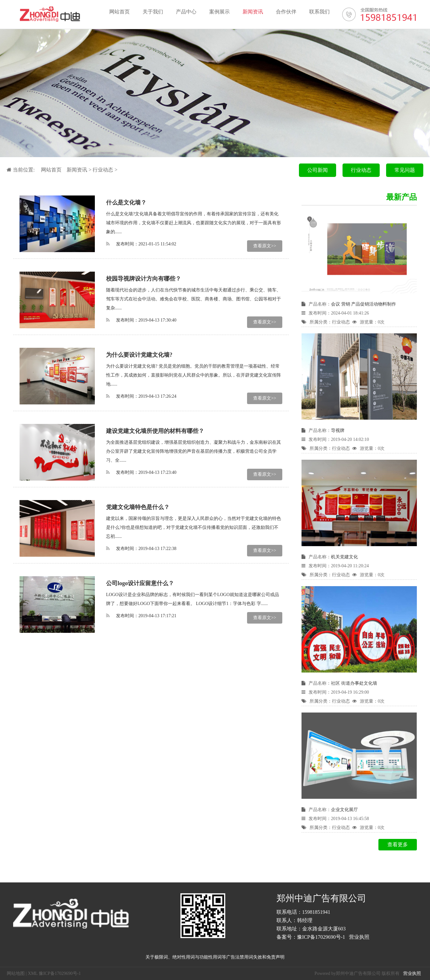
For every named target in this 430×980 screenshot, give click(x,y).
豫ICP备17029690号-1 (321, 937)
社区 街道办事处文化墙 (354, 683)
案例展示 (219, 12)
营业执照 (359, 937)
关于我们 (153, 12)
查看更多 (398, 845)
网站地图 (16, 973)
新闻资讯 (253, 12)
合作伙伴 (286, 12)
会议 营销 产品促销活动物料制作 (364, 304)
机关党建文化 (344, 557)
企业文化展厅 (344, 810)
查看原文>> (265, 246)
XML (33, 973)
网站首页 (120, 12)
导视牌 (338, 430)
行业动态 (103, 170)
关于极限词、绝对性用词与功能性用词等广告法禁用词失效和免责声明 (215, 957)
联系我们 (319, 12)
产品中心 (186, 12)
